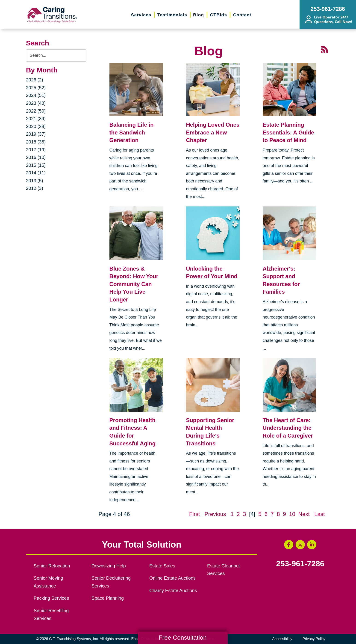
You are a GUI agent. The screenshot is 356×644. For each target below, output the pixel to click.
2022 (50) (36, 111)
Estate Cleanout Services (224, 570)
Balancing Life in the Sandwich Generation (132, 132)
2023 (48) (36, 103)
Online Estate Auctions (172, 578)
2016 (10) (36, 157)
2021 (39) (36, 119)
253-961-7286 (300, 564)
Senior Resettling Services (51, 614)
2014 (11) (36, 173)
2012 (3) (35, 188)
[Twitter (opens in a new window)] (300, 545)
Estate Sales (162, 566)
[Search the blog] (56, 55)
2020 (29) (36, 126)
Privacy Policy (314, 639)
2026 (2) (35, 80)
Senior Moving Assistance (48, 582)
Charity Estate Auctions (173, 590)
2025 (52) (36, 88)
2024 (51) (36, 95)
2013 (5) (35, 181)
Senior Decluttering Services (111, 582)
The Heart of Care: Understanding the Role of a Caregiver (288, 428)
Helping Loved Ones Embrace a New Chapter (213, 132)
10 (292, 514)
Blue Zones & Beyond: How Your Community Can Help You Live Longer (134, 284)
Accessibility (282, 639)
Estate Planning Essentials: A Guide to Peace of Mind (288, 132)
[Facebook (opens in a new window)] (289, 545)
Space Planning (108, 598)
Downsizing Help (109, 566)
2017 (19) (36, 150)
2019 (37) (36, 134)
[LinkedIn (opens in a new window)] (312, 545)
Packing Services (51, 598)
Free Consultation (182, 638)
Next (304, 514)
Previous (215, 514)
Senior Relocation (52, 566)
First (195, 514)
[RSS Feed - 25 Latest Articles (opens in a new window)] (324, 49)
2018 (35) (36, 142)
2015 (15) (36, 165)
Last (319, 514)
